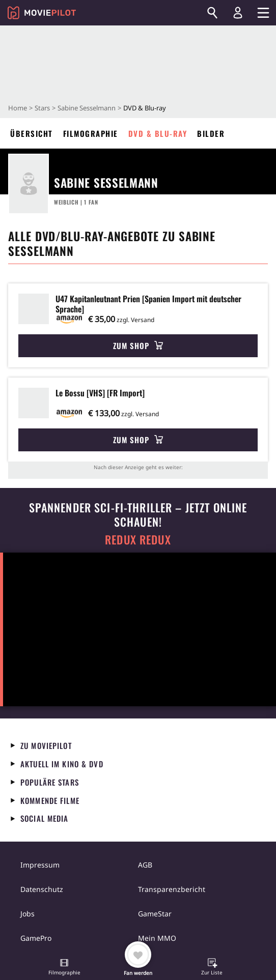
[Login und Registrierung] (238, 13)
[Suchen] (212, 13)
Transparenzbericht (172, 889)
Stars (42, 108)
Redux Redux (138, 540)
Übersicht (32, 133)
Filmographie (91, 133)
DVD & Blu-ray (158, 133)
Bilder (211, 133)
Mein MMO (157, 938)
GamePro (36, 938)
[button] (64, 968)
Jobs (27, 914)
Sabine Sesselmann (87, 108)
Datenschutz (42, 889)
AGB (145, 865)
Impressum (40, 865)
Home (18, 108)
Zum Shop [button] (138, 345)
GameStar (155, 914)
